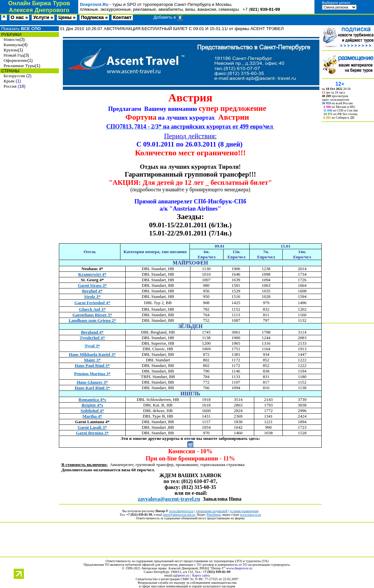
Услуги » (43, 17)
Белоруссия (14, 76)
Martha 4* (92, 416)
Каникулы (13, 45)
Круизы (11, 50)
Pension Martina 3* (92, 374)
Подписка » (94, 17)
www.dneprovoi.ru (181, 511)
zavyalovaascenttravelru (169, 499)
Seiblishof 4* (92, 411)
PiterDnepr (214, 515)
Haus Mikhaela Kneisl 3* (92, 354)
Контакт (122, 17)
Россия (10, 86)
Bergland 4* (92, 332)
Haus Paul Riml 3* (92, 365)
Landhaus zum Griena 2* (92, 320)
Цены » (67, 17)
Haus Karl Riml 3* (92, 388)
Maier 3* (92, 360)
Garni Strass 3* (92, 285)
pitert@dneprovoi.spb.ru (179, 515)
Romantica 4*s (92, 399)
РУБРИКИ (11, 35)
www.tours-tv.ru (250, 515)
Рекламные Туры (19, 66)
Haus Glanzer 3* (92, 382)
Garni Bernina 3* (92, 433)
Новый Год (14, 55)
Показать (20, 29)
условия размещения (244, 511)
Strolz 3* (92, 296)
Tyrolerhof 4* (92, 338)
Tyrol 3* (92, 346)
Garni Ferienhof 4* (92, 303)
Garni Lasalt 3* (92, 427)
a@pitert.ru (181, 575)
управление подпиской (211, 511)
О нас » (19, 17)
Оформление (16, 60)
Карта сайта (201, 575)
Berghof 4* (92, 291)
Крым (9, 81)
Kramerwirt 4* (92, 274)
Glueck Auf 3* (92, 309)
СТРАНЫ (10, 71)
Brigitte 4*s (92, 405)
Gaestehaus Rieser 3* (92, 315)
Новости (11, 39)
